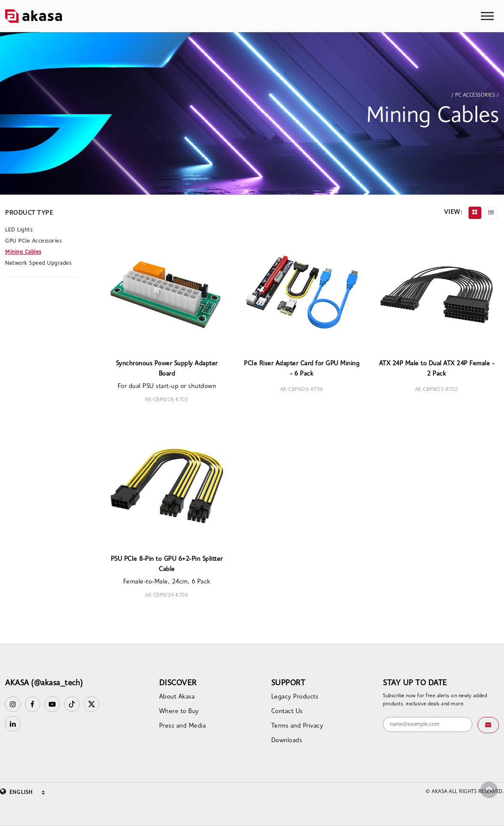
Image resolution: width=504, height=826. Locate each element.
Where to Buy (179, 712)
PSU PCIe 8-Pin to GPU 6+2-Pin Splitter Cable (167, 564)
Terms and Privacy (297, 726)
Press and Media (183, 726)
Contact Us (287, 712)
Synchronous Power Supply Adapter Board (167, 369)
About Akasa (177, 697)
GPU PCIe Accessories (33, 241)
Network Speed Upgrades (38, 263)
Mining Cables (23, 252)
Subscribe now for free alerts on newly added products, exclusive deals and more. (435, 700)
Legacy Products (295, 697)
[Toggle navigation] (487, 16)
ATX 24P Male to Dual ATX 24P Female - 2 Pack (437, 369)
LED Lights (19, 230)
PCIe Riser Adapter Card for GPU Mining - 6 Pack (302, 369)
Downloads (287, 741)
